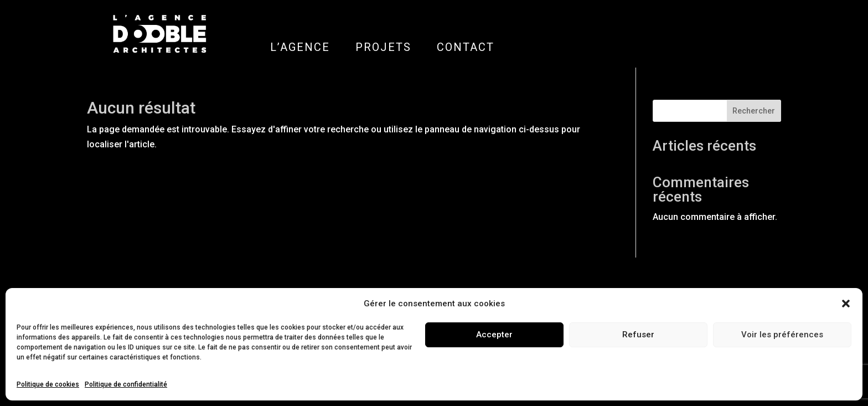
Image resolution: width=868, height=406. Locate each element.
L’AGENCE (300, 47)
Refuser (638, 335)
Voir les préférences (782, 335)
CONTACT (466, 47)
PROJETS (383, 47)
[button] (846, 304)
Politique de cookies (48, 384)
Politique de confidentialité (126, 384)
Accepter (494, 335)
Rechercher (754, 111)
